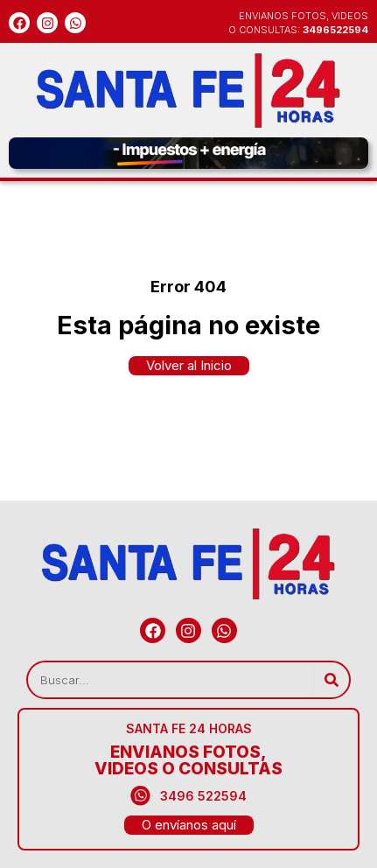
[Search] (331, 680)
